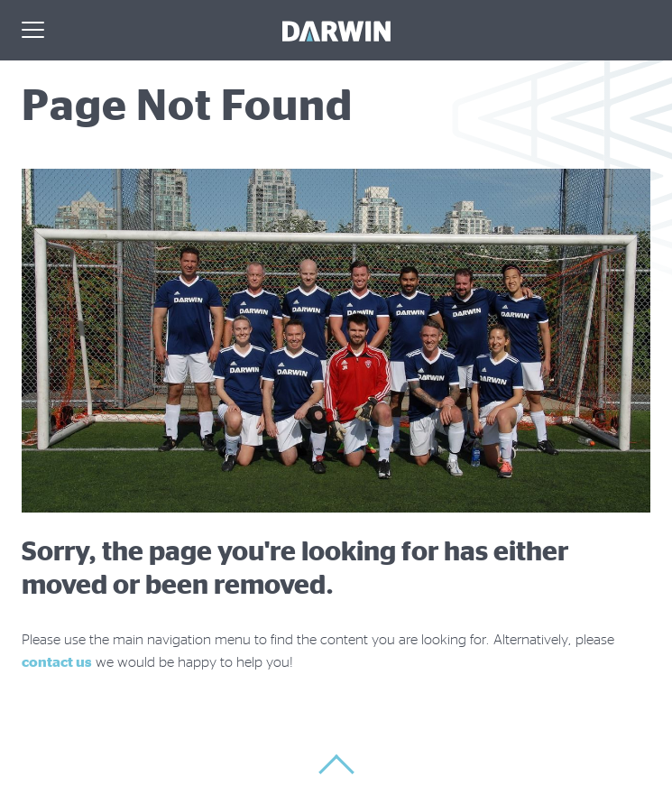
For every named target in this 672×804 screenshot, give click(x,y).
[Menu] (33, 32)
